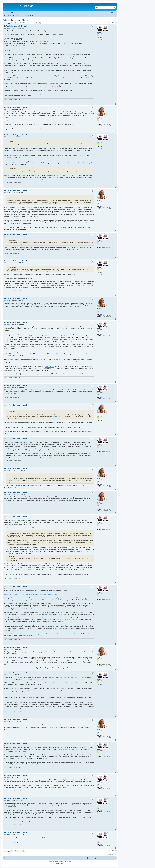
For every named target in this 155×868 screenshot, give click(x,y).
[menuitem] (13, 13)
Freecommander (35, 428)
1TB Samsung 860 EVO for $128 (50, 83)
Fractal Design (33, 390)
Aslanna (99, 32)
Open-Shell (57, 361)
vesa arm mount (48, 614)
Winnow (99, 117)
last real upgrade (21, 31)
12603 (101, 38)
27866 (101, 123)
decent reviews (79, 58)
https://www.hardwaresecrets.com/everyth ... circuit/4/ (19, 528)
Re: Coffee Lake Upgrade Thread (15, 107)
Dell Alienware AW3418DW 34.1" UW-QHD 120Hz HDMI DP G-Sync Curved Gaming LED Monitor (32, 594)
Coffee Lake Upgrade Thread (16, 20)
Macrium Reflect (50, 366)
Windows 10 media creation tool (52, 352)
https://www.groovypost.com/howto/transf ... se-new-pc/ (19, 121)
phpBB (55, 862)
